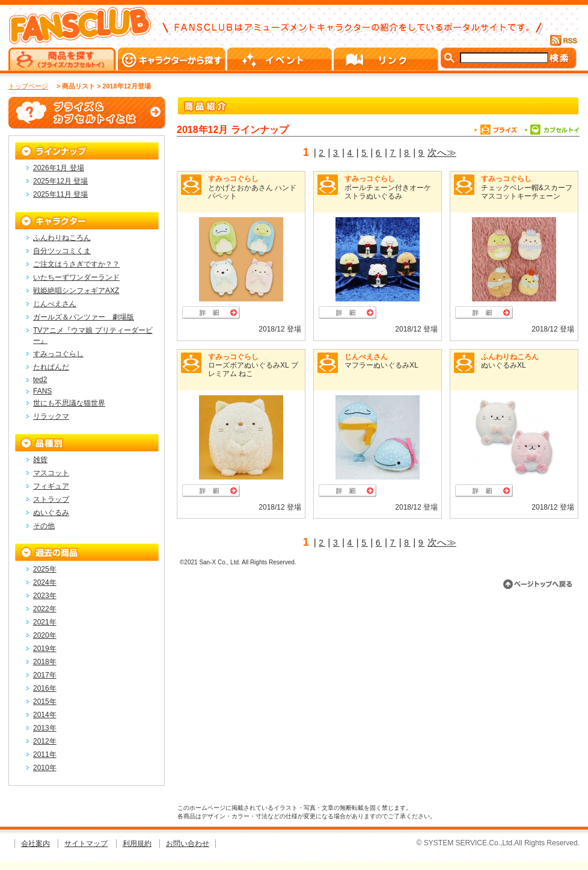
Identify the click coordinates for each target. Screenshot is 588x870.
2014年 (45, 715)
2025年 (45, 569)
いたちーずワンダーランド (76, 277)
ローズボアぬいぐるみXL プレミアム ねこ (253, 369)
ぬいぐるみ (51, 513)
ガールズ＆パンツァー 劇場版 (84, 317)
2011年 (45, 754)
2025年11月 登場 (60, 194)
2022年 (45, 609)
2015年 (45, 702)
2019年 (45, 649)
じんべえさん (366, 357)
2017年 (45, 675)
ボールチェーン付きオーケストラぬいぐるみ (388, 192)
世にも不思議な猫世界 (69, 403)
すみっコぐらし (233, 179)
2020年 (45, 635)
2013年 (45, 728)
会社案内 (35, 844)
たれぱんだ (51, 367)
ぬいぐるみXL (504, 365)
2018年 (45, 662)
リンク (387, 59)
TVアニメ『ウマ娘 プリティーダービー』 (93, 335)
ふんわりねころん (510, 357)
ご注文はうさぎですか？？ (76, 264)
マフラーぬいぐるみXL (381, 365)
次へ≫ (442, 153)
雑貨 (40, 460)
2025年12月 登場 (60, 181)
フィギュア (51, 486)
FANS (42, 391)
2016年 (45, 688)
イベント (280, 59)
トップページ (28, 86)
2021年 (45, 622)
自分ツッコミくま (62, 251)
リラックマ (51, 416)
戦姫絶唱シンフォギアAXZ (76, 291)
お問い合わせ (188, 844)
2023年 (45, 596)
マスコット (51, 473)
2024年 (45, 582)
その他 (44, 526)
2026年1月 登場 (59, 168)
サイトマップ (86, 844)
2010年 (45, 768)
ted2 (40, 380)
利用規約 (137, 844)
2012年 (45, 741)
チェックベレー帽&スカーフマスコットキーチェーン (527, 192)
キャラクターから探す (173, 59)
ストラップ (51, 499)
